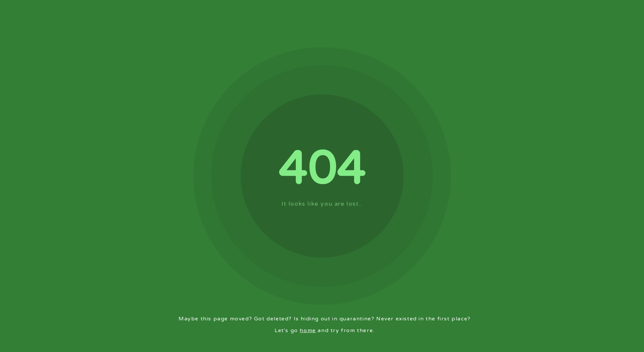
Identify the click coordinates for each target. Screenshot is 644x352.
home (308, 330)
